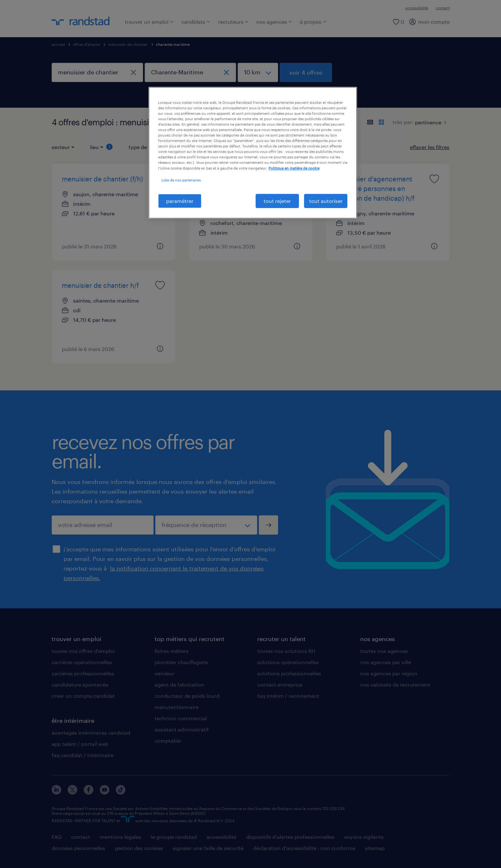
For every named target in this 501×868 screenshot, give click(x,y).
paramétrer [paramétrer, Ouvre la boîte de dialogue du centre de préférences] (180, 201)
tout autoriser (326, 201)
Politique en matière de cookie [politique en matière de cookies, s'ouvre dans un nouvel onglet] (294, 168)
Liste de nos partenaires (181, 180)
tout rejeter (277, 201)
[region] (253, 153)
